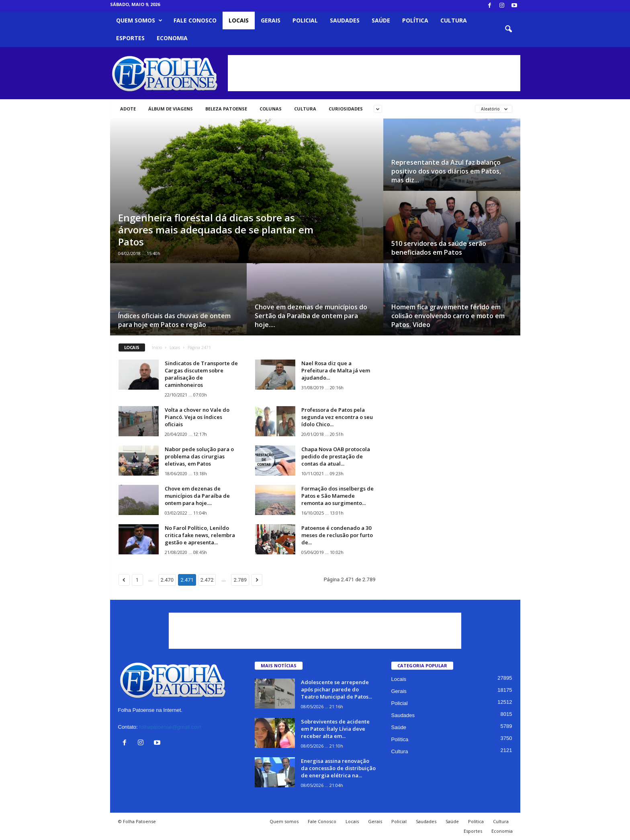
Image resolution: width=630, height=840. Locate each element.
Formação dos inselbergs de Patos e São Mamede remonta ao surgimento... (337, 496)
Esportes (130, 38)
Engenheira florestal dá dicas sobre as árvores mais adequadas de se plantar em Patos (216, 230)
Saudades (345, 20)
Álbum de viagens (171, 109)
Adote (128, 109)
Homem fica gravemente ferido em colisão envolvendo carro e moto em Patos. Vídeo (448, 316)
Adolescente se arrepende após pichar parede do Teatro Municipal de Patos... (336, 689)
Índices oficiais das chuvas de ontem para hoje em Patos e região (174, 320)
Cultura (454, 20)
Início (157, 347)
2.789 (240, 580)
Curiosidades (346, 109)
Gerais (271, 20)
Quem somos (139, 20)
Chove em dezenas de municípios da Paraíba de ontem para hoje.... (197, 496)
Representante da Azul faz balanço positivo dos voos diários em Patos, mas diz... (446, 171)
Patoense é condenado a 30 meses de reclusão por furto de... (337, 535)
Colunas (271, 109)
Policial (305, 20)
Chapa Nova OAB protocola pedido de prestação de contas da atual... (336, 456)
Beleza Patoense (226, 109)
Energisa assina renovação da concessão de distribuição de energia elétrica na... (338, 768)
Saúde (381, 20)
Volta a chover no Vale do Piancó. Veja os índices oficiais (197, 417)
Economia (172, 38)
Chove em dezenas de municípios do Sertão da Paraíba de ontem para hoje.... (311, 316)
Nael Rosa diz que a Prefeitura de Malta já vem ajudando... (336, 370)
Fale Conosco (195, 20)
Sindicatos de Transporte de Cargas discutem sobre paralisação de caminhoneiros (201, 374)
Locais (239, 20)
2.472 (207, 580)
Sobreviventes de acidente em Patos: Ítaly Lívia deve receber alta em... (335, 729)
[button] (508, 29)
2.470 (167, 580)
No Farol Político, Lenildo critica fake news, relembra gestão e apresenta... (200, 535)
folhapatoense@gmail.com (170, 727)
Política (415, 20)
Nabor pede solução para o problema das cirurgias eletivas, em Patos (199, 456)
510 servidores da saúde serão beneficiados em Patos (439, 248)
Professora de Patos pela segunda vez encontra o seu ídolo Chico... (337, 417)
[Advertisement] (374, 73)
